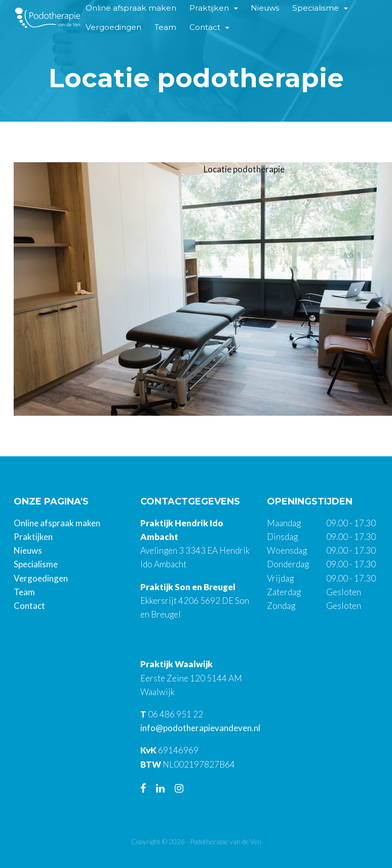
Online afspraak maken (57, 523)
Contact (205, 27)
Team (165, 27)
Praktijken (33, 537)
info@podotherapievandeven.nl (200, 728)
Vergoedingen (113, 27)
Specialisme (36, 564)
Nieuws (28, 550)
